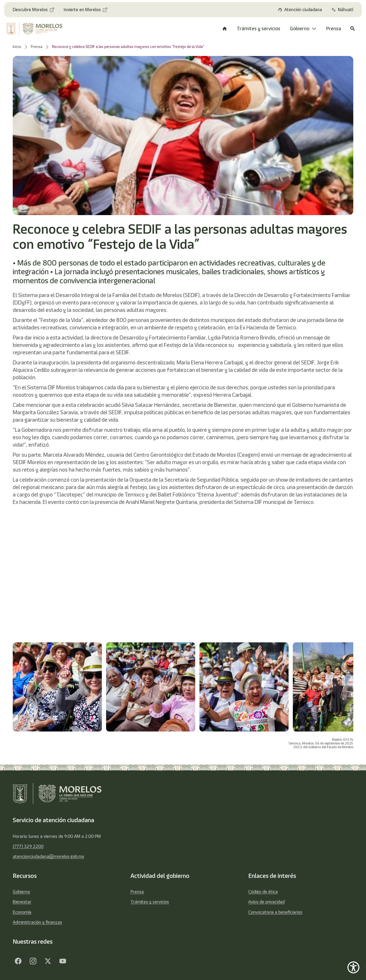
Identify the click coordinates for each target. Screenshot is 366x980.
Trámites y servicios (150, 902)
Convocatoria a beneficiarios (275, 912)
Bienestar (22, 902)
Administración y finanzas (37, 922)
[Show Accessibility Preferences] (353, 967)
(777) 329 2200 (28, 846)
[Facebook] (18, 961)
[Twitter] (48, 961)
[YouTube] (63, 961)
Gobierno (21, 892)
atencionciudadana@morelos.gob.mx (48, 856)
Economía (22, 912)
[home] (38, 29)
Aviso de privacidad (266, 902)
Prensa (137, 892)
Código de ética (263, 892)
